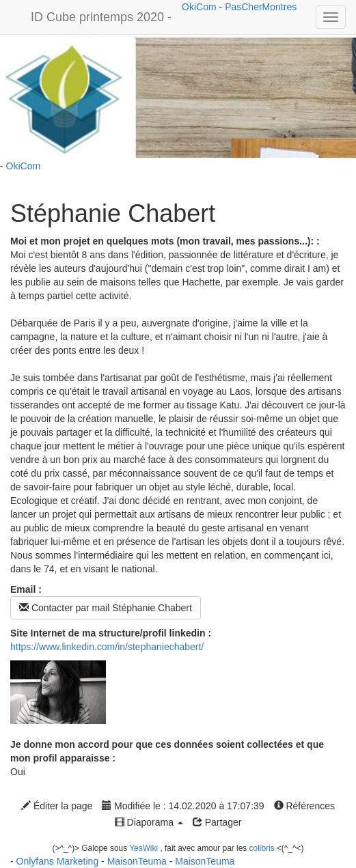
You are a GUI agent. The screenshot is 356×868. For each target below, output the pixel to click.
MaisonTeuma (138, 861)
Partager (217, 822)
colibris (262, 848)
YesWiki (143, 848)
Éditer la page (57, 806)
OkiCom (200, 7)
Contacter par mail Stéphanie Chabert (106, 608)
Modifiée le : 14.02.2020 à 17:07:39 (183, 806)
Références (304, 806)
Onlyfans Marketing (59, 861)
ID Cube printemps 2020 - (101, 17)
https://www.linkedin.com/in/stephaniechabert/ (107, 647)
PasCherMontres (261, 7)
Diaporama (149, 822)
